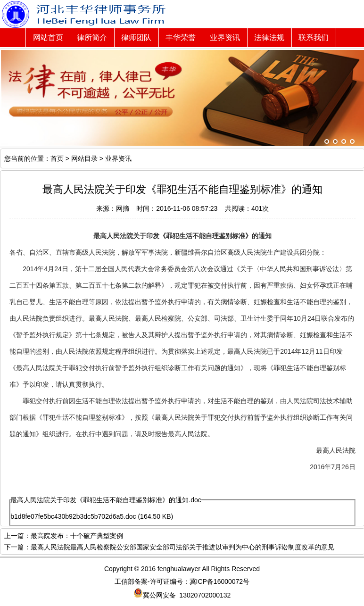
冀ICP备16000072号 (220, 581)
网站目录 (84, 158)
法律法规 (269, 37)
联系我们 (314, 37)
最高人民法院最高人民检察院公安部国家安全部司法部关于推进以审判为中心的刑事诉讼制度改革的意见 (182, 547)
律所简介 (92, 37)
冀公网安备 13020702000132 (182, 595)
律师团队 (136, 37)
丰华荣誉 (181, 37)
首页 (57, 158)
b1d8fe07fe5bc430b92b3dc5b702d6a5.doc (73, 516)
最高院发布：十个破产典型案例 (77, 536)
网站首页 (48, 37)
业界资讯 (225, 37)
